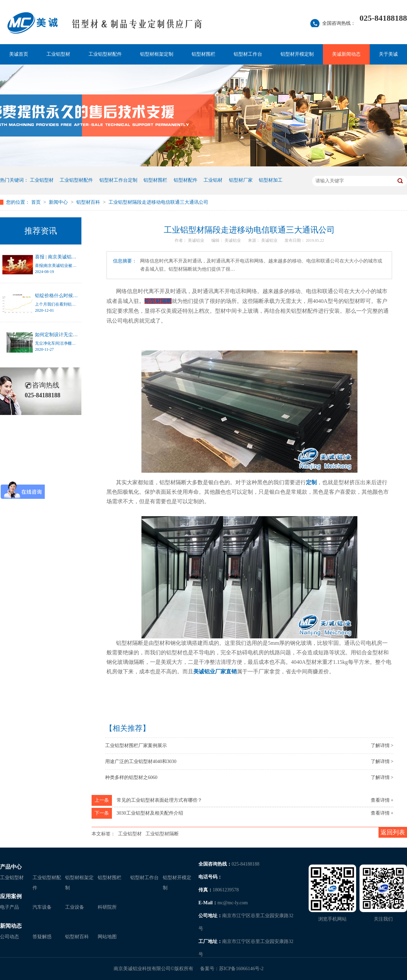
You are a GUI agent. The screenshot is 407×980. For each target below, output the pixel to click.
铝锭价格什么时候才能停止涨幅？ (71, 296)
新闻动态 (11, 926)
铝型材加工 (271, 180)
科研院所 (107, 907)
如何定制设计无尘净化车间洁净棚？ (73, 335)
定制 (311, 482)
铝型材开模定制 (297, 54)
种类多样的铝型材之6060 (131, 777)
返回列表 (393, 832)
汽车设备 (42, 907)
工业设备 (75, 907)
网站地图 (107, 937)
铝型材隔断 (158, 301)
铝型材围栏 (203, 54)
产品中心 (11, 867)
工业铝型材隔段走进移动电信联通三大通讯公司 (158, 202)
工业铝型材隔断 (162, 834)
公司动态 (9, 937)
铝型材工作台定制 (118, 180)
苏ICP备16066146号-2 (241, 969)
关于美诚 (388, 54)
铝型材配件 (186, 180)
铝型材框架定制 (157, 54)
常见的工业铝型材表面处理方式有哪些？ (159, 800)
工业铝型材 (58, 54)
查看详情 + (382, 800)
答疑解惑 (42, 937)
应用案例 (11, 896)
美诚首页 (19, 54)
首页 (37, 202)
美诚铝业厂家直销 (215, 672)
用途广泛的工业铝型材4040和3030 (141, 761)
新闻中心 (59, 202)
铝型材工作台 (248, 54)
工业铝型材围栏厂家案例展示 (136, 746)
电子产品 (9, 907)
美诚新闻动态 (346, 54)
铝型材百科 (89, 202)
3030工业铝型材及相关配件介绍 (150, 813)
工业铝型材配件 (105, 54)
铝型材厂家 (241, 180)
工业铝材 (213, 180)
